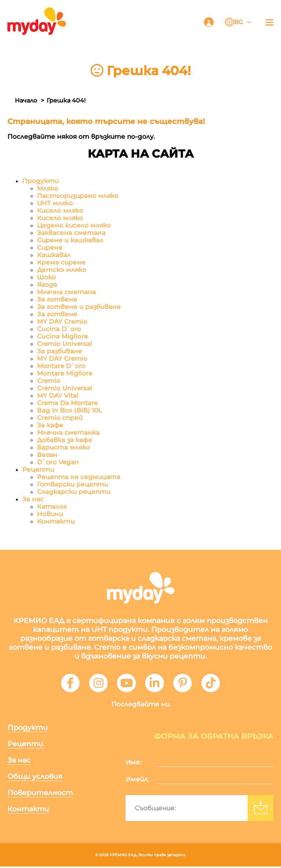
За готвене (57, 300)
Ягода (47, 285)
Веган (47, 455)
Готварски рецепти (73, 485)
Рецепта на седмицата (79, 477)
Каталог (52, 507)
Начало (26, 100)
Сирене (50, 248)
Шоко (46, 277)
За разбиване (60, 351)
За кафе (50, 425)
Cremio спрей (60, 418)
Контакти (56, 522)
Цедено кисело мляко (74, 226)
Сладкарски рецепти (74, 492)
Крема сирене (61, 263)
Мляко (48, 189)
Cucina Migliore (62, 337)
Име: (133, 764)
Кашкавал (54, 255)
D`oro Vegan (58, 462)
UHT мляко (55, 203)
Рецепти (38, 470)
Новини (50, 514)
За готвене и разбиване (79, 307)
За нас (33, 499)
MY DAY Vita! (58, 396)
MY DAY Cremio (62, 322)
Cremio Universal (65, 344)
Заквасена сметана (71, 233)
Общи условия (35, 778)
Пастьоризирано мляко (78, 196)
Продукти (40, 181)
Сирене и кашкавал (70, 240)
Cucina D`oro (59, 329)
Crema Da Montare (67, 403)
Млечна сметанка (68, 433)
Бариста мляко (63, 448)
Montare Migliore (65, 374)
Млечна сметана (66, 292)
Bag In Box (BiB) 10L (69, 411)
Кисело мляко (60, 211)
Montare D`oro (61, 366)
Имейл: (137, 781)
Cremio (49, 381)
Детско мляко (62, 270)
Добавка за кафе (65, 440)
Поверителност (40, 794)
